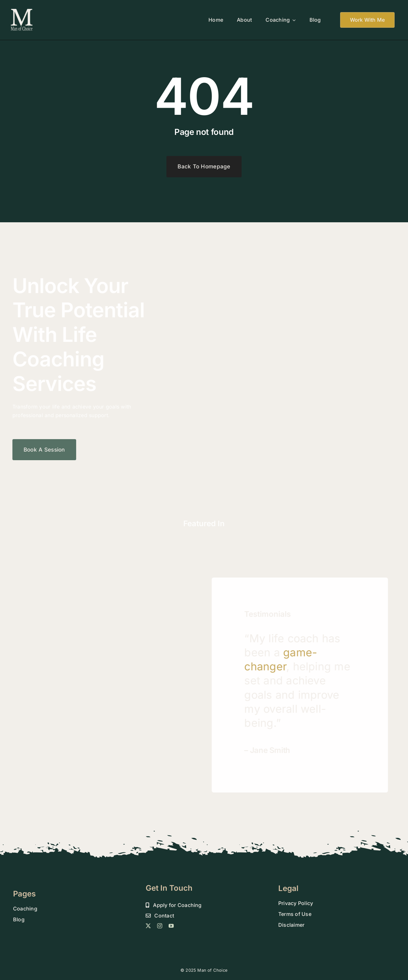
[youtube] (171, 926)
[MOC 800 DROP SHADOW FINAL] (22, 11)
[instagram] (160, 926)
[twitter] (148, 926)
